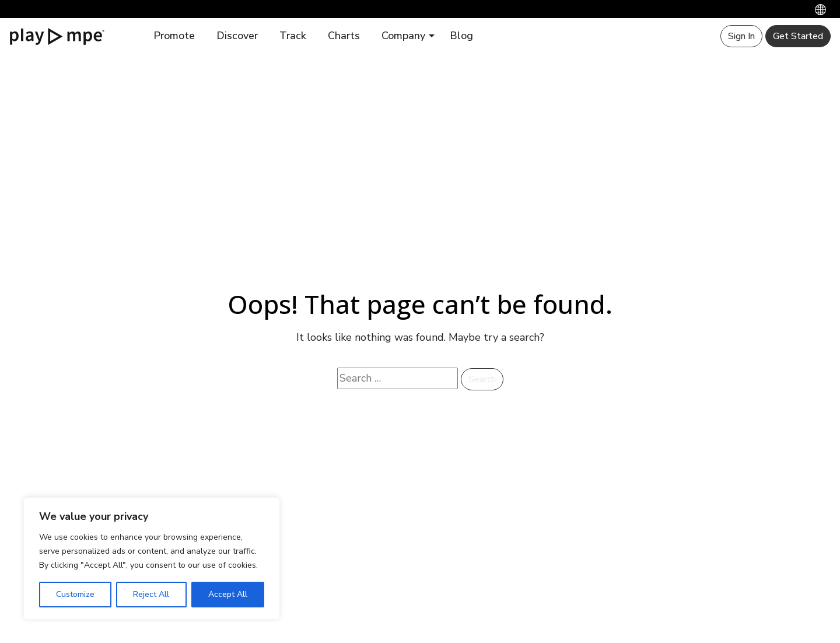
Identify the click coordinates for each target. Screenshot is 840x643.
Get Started (798, 36)
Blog (461, 36)
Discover (237, 36)
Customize (75, 594)
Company (403, 36)
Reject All (151, 594)
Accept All (228, 594)
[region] (152, 558)
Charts (344, 36)
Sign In (741, 36)
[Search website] (398, 378)
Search (482, 379)
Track (293, 36)
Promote (174, 36)
